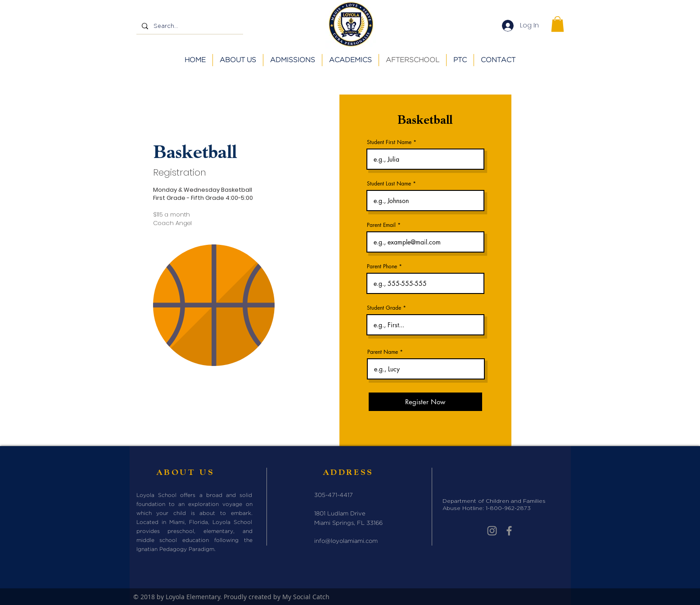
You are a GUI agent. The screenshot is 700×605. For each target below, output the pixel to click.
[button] (558, 24)
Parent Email (381, 225)
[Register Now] (425, 402)
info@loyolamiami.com (346, 541)
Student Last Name (389, 184)
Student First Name (389, 142)
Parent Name (383, 352)
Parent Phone (382, 266)
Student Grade (384, 308)
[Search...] (189, 26)
